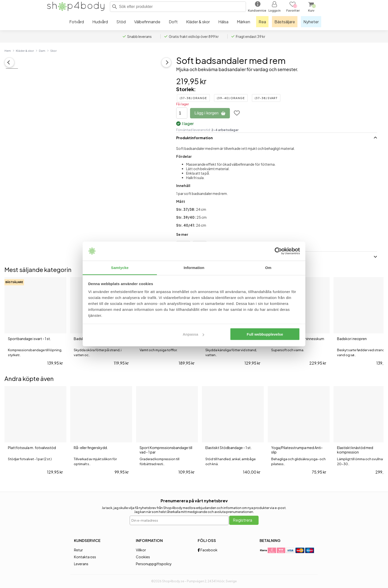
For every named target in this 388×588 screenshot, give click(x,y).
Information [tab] (194, 267)
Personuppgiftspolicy (154, 564)
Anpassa (193, 334)
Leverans (81, 564)
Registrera (242, 520)
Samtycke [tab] (120, 267)
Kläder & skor (25, 51)
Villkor (141, 550)
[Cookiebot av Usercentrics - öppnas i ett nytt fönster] (278, 251)
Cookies (143, 557)
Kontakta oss (85, 557)
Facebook (208, 550)
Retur (78, 550)
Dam (42, 51)
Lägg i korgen (210, 113)
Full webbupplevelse (265, 334)
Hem (8, 51)
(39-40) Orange (231, 98)
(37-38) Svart (266, 98)
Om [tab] (268, 267)
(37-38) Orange (193, 98)
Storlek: (186, 89)
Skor (53, 51)
